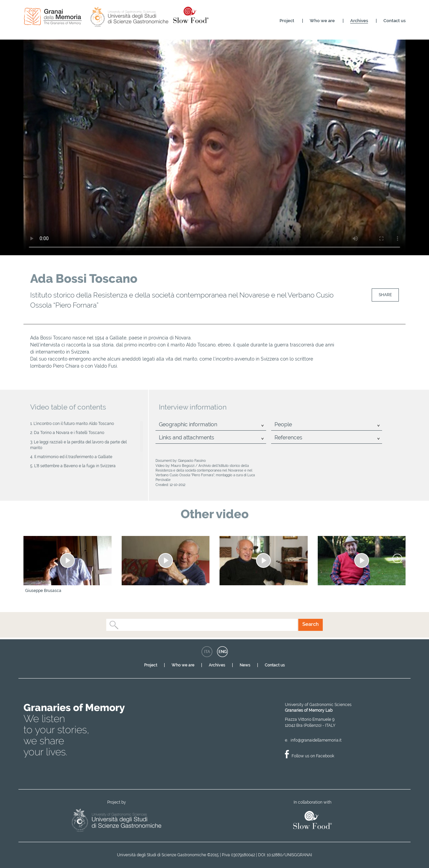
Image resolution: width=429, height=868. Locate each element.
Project (287, 21)
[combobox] (202, 625)
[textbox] (121, 625)
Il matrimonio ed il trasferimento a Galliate (73, 457)
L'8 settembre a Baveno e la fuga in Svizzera (75, 466)
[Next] (397, 558)
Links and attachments (187, 438)
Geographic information (188, 424)
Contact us (394, 21)
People (283, 424)
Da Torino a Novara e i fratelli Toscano (69, 433)
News (245, 665)
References (288, 438)
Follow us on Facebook (313, 756)
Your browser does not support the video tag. (214, 147)
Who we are (322, 21)
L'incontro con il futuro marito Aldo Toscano (74, 424)
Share (385, 295)
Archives (359, 21)
